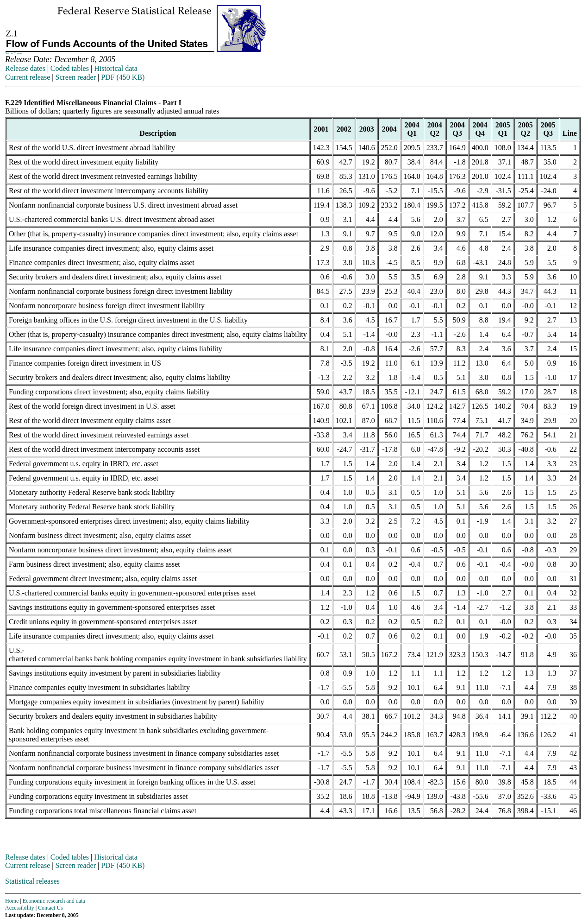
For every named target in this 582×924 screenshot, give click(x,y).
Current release (28, 77)
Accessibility (20, 908)
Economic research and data (54, 901)
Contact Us (50, 908)
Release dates (25, 68)
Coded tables (70, 68)
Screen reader (75, 77)
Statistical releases (32, 881)
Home (12, 901)
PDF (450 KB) (123, 77)
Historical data (116, 68)
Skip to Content (14, 53)
